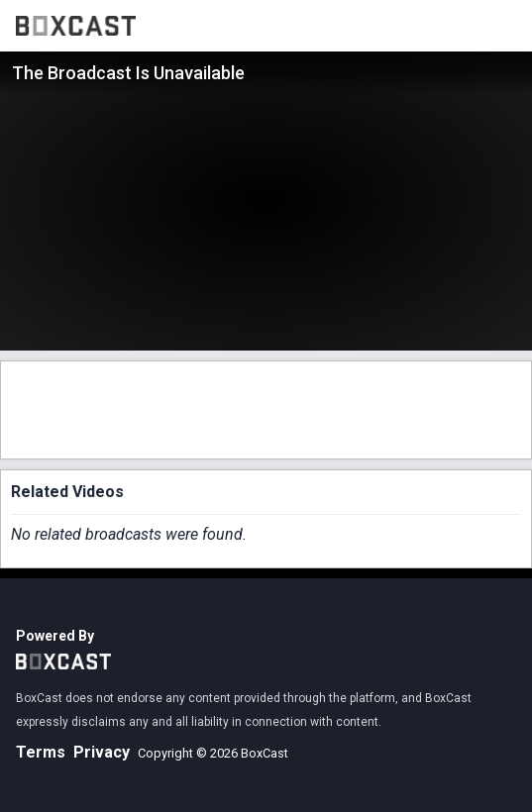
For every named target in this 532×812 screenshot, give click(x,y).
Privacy (102, 752)
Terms (41, 752)
